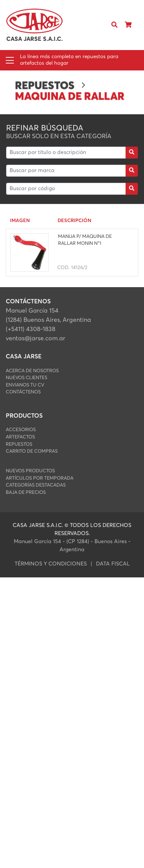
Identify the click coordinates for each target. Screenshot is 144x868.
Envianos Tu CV (25, 385)
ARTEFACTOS (20, 437)
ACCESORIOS (21, 430)
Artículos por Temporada (40, 478)
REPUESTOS (19, 444)
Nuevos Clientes (26, 378)
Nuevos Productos (30, 471)
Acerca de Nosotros (32, 371)
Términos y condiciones (51, 564)
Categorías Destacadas (36, 485)
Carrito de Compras (32, 451)
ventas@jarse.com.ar (36, 338)
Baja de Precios (26, 493)
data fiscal (113, 564)
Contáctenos (23, 392)
